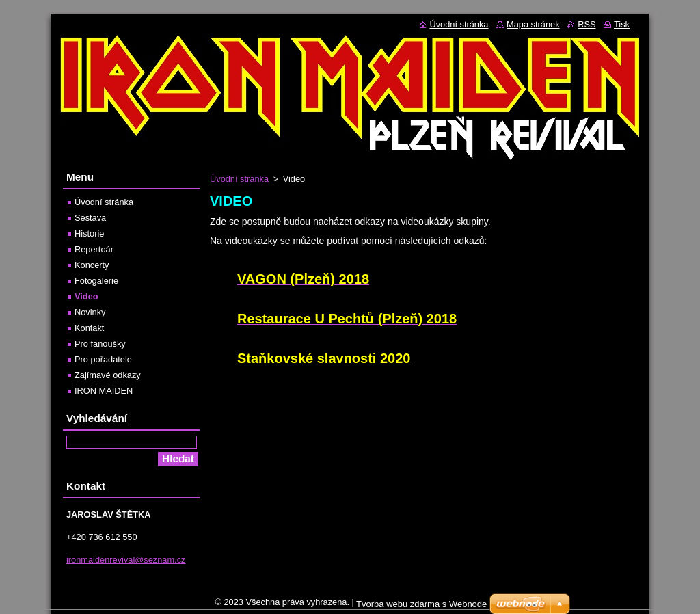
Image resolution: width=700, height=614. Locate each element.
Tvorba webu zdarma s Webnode (421, 608)
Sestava (90, 218)
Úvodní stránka (239, 179)
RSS (587, 24)
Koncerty (92, 265)
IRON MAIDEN (104, 391)
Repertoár (94, 249)
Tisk (622, 24)
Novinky (90, 312)
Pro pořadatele (103, 359)
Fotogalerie (96, 281)
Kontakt (89, 328)
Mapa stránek (533, 24)
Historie (89, 233)
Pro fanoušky (100, 344)
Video (86, 296)
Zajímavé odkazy (108, 375)
